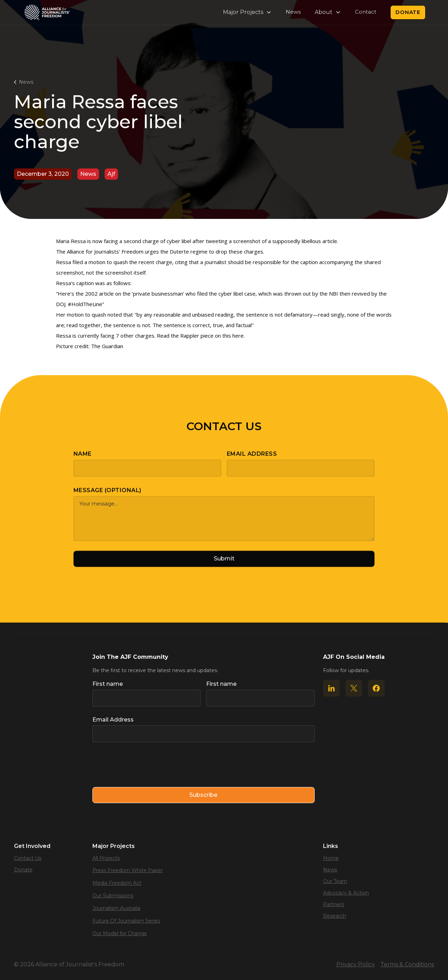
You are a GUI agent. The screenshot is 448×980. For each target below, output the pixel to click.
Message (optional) (107, 496)
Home (331, 858)
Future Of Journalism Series (126, 921)
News (293, 12)
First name (108, 684)
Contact (366, 12)
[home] (47, 12)
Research (335, 916)
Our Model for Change (120, 933)
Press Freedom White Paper (128, 870)
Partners (334, 904)
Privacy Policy (356, 964)
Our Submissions (113, 896)
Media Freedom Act (117, 883)
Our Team (335, 881)
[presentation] (146, 765)
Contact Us (28, 858)
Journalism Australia (116, 908)
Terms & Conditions (407, 964)
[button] (247, 12)
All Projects (106, 858)
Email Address (252, 460)
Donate (408, 12)
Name (83, 460)
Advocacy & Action (346, 893)
